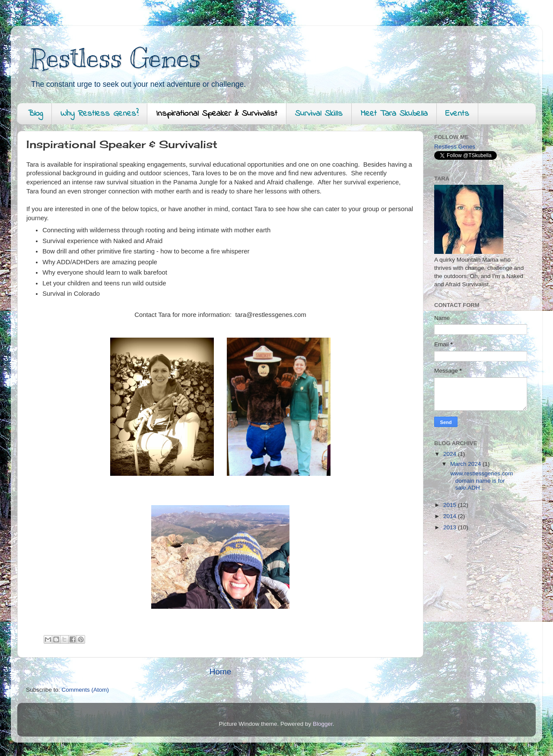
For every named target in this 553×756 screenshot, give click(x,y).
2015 (451, 505)
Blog (35, 114)
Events (457, 114)
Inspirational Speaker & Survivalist (217, 114)
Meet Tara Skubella (394, 114)
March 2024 (466, 464)
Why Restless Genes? (99, 114)
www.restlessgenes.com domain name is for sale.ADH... (481, 480)
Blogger (323, 724)
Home (220, 672)
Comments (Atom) (86, 690)
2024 (451, 454)
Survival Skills (319, 114)
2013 (451, 527)
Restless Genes (116, 58)
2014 (451, 516)
